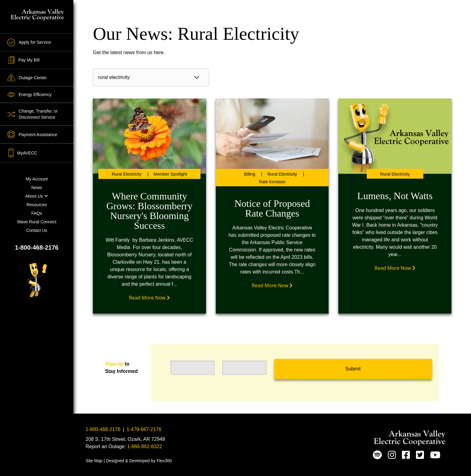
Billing (250, 174)
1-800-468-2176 (37, 247)
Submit (353, 369)
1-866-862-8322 (145, 446)
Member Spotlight (170, 174)
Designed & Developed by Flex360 (139, 461)
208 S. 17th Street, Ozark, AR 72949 (125, 439)
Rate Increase (272, 182)
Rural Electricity (127, 174)
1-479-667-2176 (144, 429)
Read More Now (149, 298)
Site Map (94, 461)
